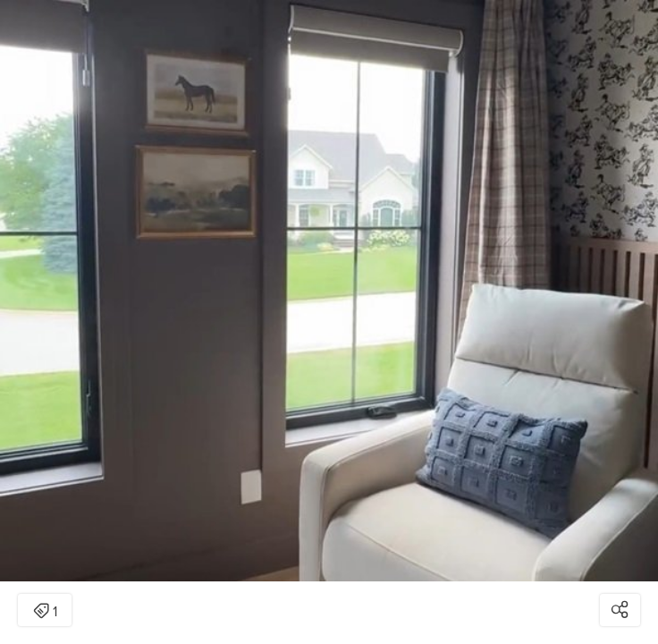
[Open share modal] (620, 610)
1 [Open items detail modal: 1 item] (45, 612)
